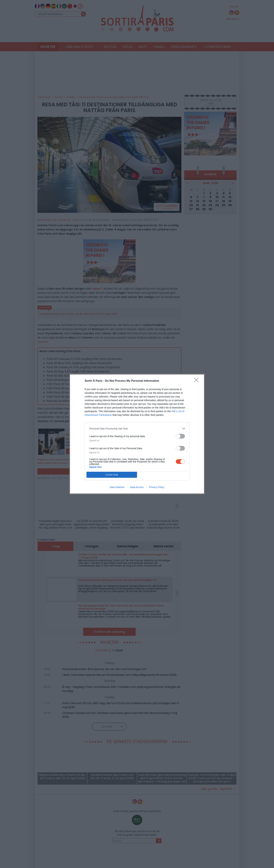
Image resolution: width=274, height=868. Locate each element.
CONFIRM (112, 475)
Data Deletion (117, 487)
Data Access (137, 487)
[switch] (180, 436)
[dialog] (137, 434)
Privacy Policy (157, 487)
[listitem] (137, 428)
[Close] (197, 381)
